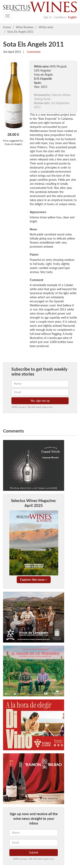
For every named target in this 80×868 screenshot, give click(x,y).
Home (7, 27)
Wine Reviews (25, 27)
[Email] (34, 843)
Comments (33, 52)
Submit (34, 852)
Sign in (48, 17)
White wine (46, 27)
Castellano (60, 17)
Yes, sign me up (40, 401)
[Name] (34, 833)
